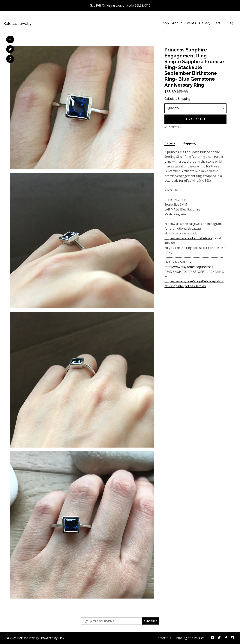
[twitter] (219, 638)
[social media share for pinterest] (10, 59)
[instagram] (232, 638)
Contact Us (163, 638)
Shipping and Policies (189, 638)
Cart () (219, 23)
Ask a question (173, 127)
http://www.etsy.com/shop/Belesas (189, 267)
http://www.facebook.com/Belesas (188, 238)
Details (170, 143)
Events (191, 23)
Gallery (205, 23)
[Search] (232, 24)
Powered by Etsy (53, 638)
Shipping (189, 143)
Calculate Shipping (177, 99)
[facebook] (212, 638)
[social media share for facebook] (10, 39)
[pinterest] (226, 638)
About (177, 23)
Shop (165, 23)
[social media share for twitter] (10, 50)
